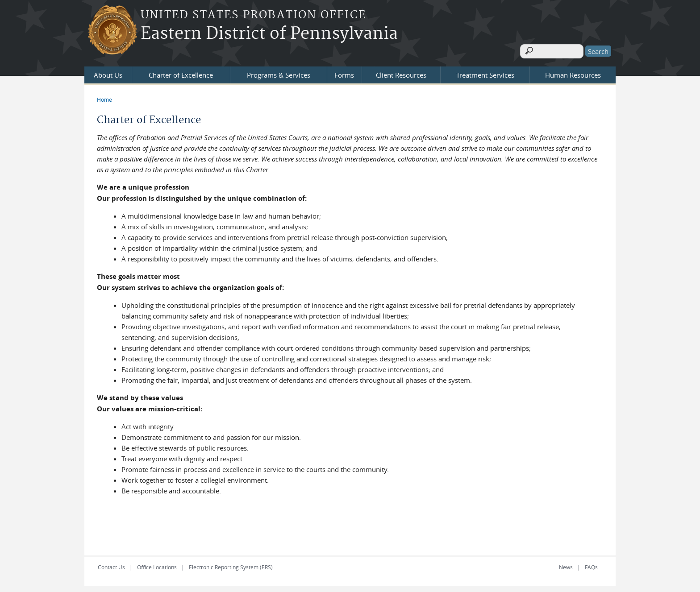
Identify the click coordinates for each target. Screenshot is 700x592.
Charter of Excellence (181, 72)
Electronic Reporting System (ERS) (231, 564)
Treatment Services (485, 72)
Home (104, 97)
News (566, 564)
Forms (344, 72)
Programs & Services (279, 72)
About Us (108, 72)
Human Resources (573, 72)
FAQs (591, 564)
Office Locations (157, 564)
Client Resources (401, 72)
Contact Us (111, 564)
